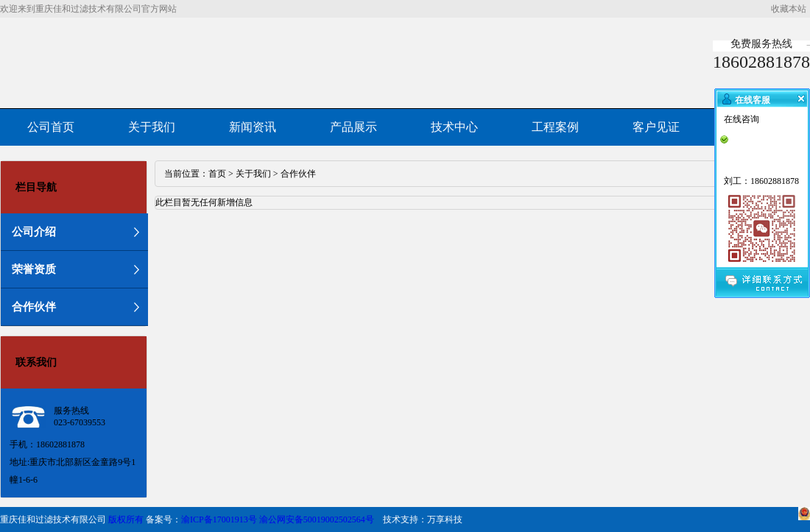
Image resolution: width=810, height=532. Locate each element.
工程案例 (555, 127)
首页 (217, 174)
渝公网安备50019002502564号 (317, 519)
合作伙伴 (34, 307)
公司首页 (51, 127)
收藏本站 (789, 9)
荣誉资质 (34, 269)
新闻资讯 (253, 127)
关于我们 (152, 127)
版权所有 (126, 519)
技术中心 (454, 127)
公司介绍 (34, 232)
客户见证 (656, 127)
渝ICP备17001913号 (219, 519)
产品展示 (353, 127)
